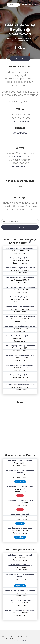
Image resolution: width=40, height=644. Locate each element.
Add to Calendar (20, 121)
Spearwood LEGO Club (20, 514)
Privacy (28, 634)
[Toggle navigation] (3, 4)
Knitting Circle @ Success (20, 600)
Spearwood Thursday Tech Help (20, 486)
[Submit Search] (18, 5)
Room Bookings (8, 638)
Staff (13, 636)
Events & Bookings (30, 4)
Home (4, 634)
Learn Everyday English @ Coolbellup (20, 268)
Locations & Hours (15, 634)
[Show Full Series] (29, 243)
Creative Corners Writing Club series (20, 591)
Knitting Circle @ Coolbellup (20, 565)
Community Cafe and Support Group (20, 610)
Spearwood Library (20, 156)
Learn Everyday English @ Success (20, 248)
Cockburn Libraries (20, 640)
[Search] (11, 5)
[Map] (20, 427)
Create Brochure (24, 636)
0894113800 (20, 133)
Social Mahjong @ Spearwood (20, 528)
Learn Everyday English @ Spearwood (20, 258)
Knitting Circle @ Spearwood (20, 461)
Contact (5, 636)
